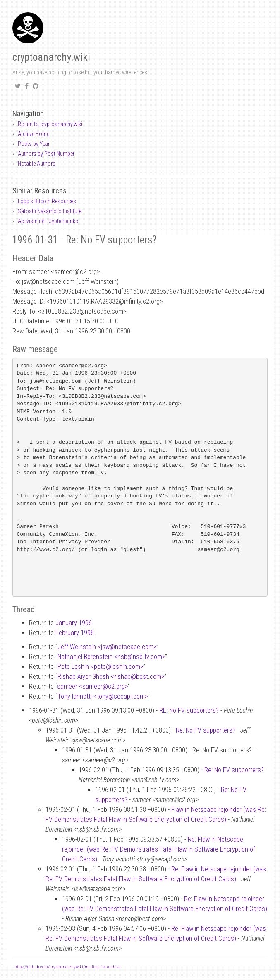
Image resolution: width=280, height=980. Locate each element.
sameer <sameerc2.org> (92, 686)
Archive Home (34, 134)
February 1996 (75, 633)
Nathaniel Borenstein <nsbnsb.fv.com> (111, 657)
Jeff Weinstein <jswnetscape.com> (107, 647)
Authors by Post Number (46, 154)
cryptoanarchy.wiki (51, 57)
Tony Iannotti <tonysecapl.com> (103, 696)
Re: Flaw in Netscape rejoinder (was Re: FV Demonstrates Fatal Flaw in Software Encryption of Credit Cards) (159, 849)
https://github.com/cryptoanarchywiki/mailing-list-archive (67, 967)
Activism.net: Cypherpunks (48, 221)
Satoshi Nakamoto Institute (50, 211)
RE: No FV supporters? (189, 710)
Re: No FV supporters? (206, 730)
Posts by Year (34, 144)
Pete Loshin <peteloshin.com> (100, 667)
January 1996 (74, 623)
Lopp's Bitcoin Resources (47, 201)
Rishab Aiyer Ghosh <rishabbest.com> (111, 677)
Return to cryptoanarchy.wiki (50, 124)
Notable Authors (37, 164)
